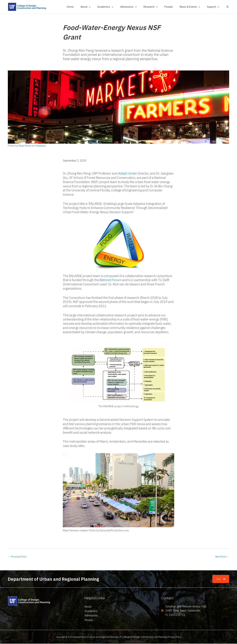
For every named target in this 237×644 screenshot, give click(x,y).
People (89, 620)
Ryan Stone (25, 146)
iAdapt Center (128, 173)
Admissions (91, 616)
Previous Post (18, 557)
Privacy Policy (175, 637)
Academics (91, 611)
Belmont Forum (111, 280)
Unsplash (41, 146)
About (88, 607)
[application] (100, 7)
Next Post (222, 557)
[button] (97, 7)
